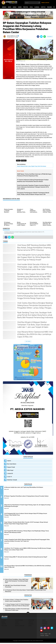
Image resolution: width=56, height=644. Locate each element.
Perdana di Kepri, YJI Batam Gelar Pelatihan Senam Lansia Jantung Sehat (17, 601)
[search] (32, 3)
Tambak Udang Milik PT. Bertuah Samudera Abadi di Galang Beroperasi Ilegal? (29, 559)
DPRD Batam (31, 621)
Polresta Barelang (20, 627)
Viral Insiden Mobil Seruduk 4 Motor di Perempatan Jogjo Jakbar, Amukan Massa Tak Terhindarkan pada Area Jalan (35, 267)
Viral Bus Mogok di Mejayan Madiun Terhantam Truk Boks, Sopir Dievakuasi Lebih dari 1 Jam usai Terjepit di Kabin (33, 325)
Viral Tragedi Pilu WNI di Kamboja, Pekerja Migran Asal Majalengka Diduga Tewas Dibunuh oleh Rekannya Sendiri (29, 533)
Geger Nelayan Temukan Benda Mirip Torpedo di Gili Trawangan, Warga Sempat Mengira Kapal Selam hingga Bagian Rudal (28, 525)
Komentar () (50, 37)
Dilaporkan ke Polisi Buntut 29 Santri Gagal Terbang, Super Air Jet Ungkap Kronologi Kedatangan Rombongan (29, 506)
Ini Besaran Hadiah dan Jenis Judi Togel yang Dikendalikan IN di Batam (29, 489)
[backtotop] (28, 614)
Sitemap (48, 637)
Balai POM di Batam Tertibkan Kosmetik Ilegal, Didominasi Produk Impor (17, 610)
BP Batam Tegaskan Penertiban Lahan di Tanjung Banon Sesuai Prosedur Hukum (28, 498)
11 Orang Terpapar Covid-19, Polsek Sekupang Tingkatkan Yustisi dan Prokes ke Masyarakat (17, 606)
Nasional (17, 625)
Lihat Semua (28, 342)
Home (4, 20)
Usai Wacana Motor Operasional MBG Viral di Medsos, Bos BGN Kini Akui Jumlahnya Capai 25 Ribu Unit (35, 335)
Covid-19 (10, 477)
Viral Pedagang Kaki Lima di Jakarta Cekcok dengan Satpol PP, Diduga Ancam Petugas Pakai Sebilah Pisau (29, 515)
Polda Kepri (4, 627)
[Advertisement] (9, 101)
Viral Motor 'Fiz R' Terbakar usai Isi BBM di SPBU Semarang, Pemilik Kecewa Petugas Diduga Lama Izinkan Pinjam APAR (29, 550)
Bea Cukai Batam (12, 464)
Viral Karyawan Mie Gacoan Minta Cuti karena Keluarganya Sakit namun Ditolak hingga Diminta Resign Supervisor (34, 296)
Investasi (31, 623)
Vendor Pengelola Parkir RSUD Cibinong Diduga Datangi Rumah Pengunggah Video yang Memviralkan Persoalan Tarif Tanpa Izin (28, 542)
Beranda (4, 7)
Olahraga (37, 7)
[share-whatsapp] (45, 37)
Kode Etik (43, 637)
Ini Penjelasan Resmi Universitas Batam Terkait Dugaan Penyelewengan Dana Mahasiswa (25, 592)
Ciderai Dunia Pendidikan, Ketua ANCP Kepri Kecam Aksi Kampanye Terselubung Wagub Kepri (17, 582)
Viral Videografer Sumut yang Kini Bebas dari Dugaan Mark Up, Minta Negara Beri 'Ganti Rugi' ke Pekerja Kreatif (34, 258)
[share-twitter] (41, 37)
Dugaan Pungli (11, 467)
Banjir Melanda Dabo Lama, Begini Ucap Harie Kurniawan (32, 167)
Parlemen (49, 7)
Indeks (10, 7)
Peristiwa (26, 7)
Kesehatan (45, 623)
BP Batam (24, 161)
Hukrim (20, 7)
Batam (18, 161)
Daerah (15, 7)
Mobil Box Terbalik (12, 480)
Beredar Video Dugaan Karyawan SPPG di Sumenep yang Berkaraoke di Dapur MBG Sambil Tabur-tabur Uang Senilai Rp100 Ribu (34, 277)
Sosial (31, 7)
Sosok (44, 627)
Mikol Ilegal (10, 471)
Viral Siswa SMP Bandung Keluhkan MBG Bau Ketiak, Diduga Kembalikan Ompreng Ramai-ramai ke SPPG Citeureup (34, 248)
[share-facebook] (38, 37)
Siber (51, 635)
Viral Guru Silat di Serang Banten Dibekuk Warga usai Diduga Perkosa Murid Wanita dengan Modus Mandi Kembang (34, 286)
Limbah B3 (10, 474)
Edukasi (3, 623)
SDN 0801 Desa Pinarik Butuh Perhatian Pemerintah (15, 587)
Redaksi (47, 635)
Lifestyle (43, 7)
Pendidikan (45, 625)
